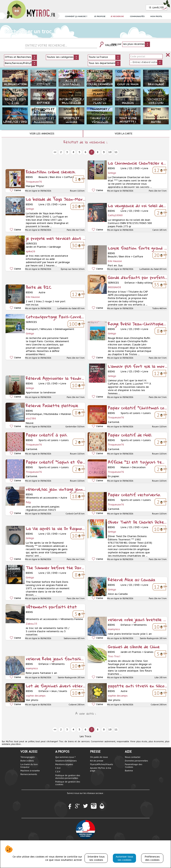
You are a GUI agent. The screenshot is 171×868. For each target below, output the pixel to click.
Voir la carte (124, 134)
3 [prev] (67, 152)
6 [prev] (85, 152)
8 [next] (98, 152)
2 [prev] (61, 152)
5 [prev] (79, 152)
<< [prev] (55, 152)
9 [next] (104, 152)
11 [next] (116, 152)
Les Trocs (85, 736)
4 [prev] (73, 152)
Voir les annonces (42, 134)
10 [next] (110, 152)
